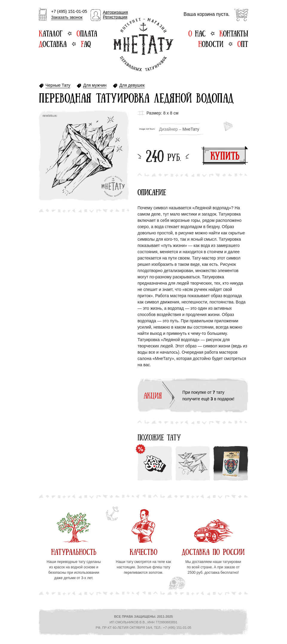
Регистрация (115, 17)
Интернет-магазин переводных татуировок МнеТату (143, 45)
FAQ (86, 43)
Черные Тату (58, 85)
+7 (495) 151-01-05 (69, 15)
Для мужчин (95, 85)
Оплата (87, 33)
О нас (197, 33)
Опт (243, 43)
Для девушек (132, 85)
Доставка (53, 43)
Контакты (234, 33)
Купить (225, 156)
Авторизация (115, 12)
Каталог (51, 33)
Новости (211, 43)
